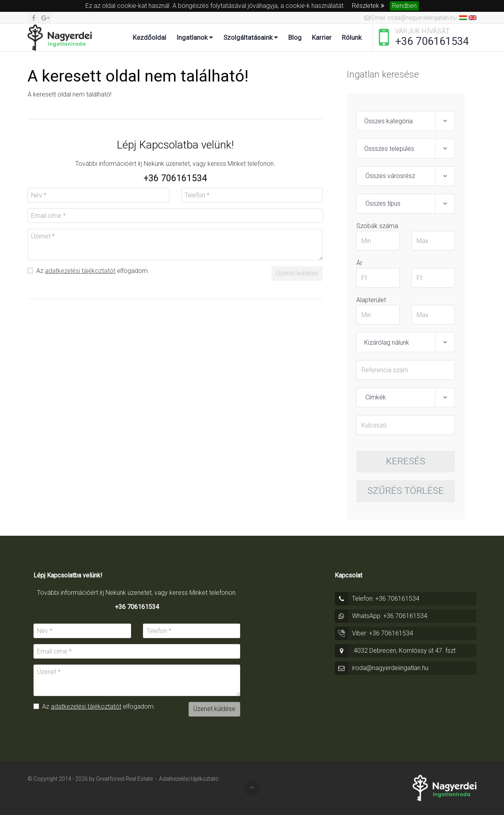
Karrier (322, 37)
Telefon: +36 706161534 (386, 599)
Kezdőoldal (149, 37)
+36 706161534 (432, 41)
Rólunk (352, 37)
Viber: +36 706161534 (383, 633)
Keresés (406, 461)
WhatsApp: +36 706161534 (390, 616)
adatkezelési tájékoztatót (80, 271)
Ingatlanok (195, 37)
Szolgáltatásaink (251, 37)
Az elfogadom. (88, 271)
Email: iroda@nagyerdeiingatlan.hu (411, 18)
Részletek (368, 6)
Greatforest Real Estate (124, 779)
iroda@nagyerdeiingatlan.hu (390, 668)
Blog (295, 37)
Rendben (404, 6)
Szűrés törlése (406, 491)
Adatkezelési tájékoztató (189, 779)
